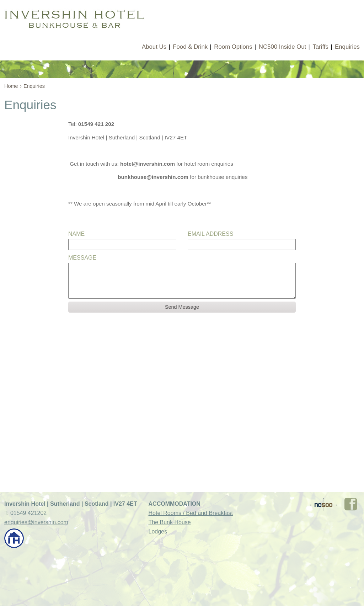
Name (76, 234)
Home (11, 86)
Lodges (158, 531)
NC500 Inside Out (282, 47)
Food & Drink (190, 47)
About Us (154, 47)
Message (82, 258)
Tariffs (320, 47)
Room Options (233, 47)
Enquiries (347, 47)
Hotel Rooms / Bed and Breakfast (191, 513)
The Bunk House (170, 522)
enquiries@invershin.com (36, 522)
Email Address (210, 234)
